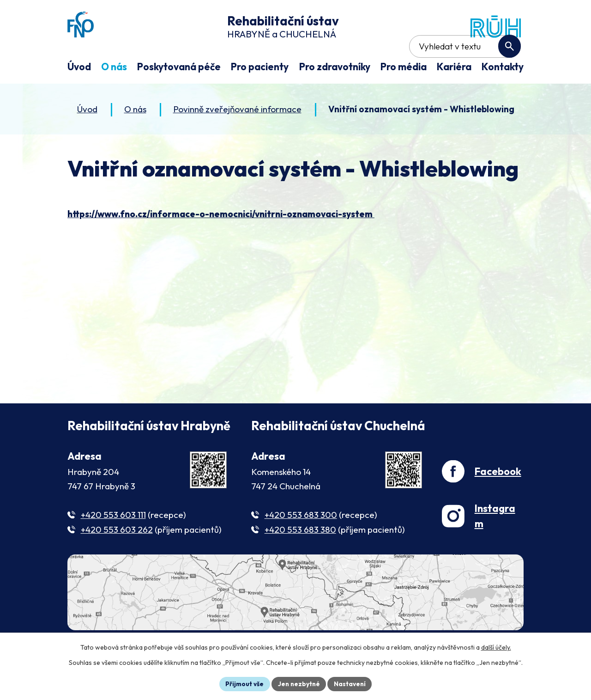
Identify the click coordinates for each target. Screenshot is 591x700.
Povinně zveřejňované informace (237, 136)
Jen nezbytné (299, 683)
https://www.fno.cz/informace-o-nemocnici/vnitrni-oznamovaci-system (221, 241)
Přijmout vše (243, 683)
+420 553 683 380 (300, 557)
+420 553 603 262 (117, 557)
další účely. (496, 647)
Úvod (87, 136)
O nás (135, 136)
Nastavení (351, 683)
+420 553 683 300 (301, 542)
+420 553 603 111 (113, 542)
